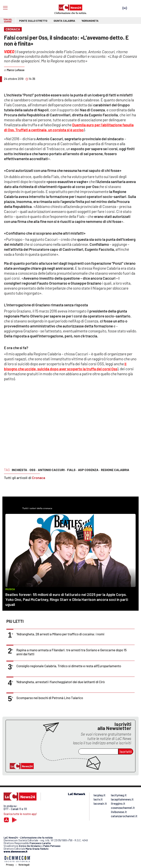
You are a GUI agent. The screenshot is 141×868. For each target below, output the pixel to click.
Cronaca (38, 478)
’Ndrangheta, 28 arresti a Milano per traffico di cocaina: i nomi (60, 634)
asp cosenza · (89, 470)
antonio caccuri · (52, 470)
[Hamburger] (5, 8)
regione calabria (115, 470)
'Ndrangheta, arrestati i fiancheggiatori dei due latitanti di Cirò (61, 682)
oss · (33, 470)
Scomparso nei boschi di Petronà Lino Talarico (50, 698)
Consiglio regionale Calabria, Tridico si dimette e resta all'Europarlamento (69, 666)
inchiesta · (20, 470)
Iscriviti (126, 751)
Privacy (10, 865)
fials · (72, 470)
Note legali (24, 865)
